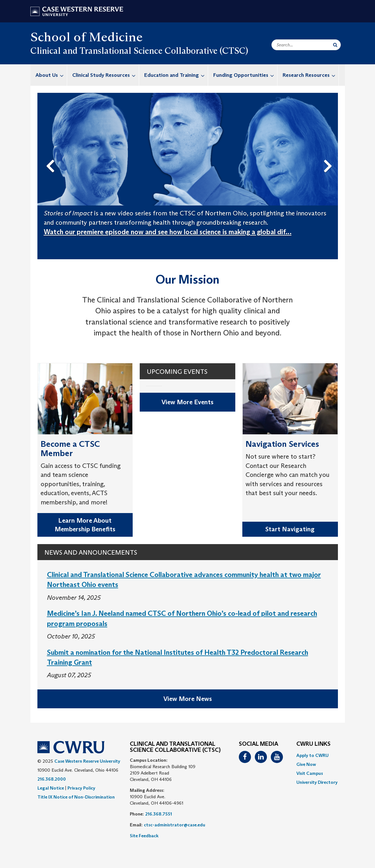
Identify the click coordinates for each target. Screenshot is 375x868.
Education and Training (176, 75)
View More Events (187, 402)
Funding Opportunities (245, 75)
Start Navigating (290, 529)
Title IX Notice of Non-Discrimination (76, 797)
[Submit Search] (335, 45)
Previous (51, 156)
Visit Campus (310, 773)
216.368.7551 (159, 814)
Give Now (306, 764)
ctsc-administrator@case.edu (175, 825)
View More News (188, 699)
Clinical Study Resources (105, 75)
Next (329, 156)
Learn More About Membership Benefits (85, 525)
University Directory (317, 782)
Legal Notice (51, 788)
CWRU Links (313, 744)
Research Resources (311, 75)
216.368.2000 (52, 779)
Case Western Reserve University (87, 761)
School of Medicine (87, 37)
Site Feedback (144, 836)
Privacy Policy (81, 788)
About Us (51, 75)
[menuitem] (49, 75)
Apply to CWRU (312, 755)
